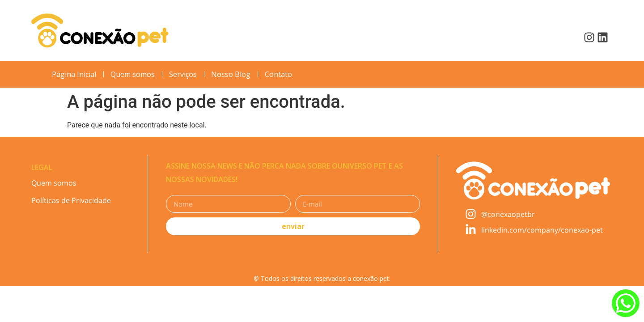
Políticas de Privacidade (71, 200)
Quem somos (54, 183)
